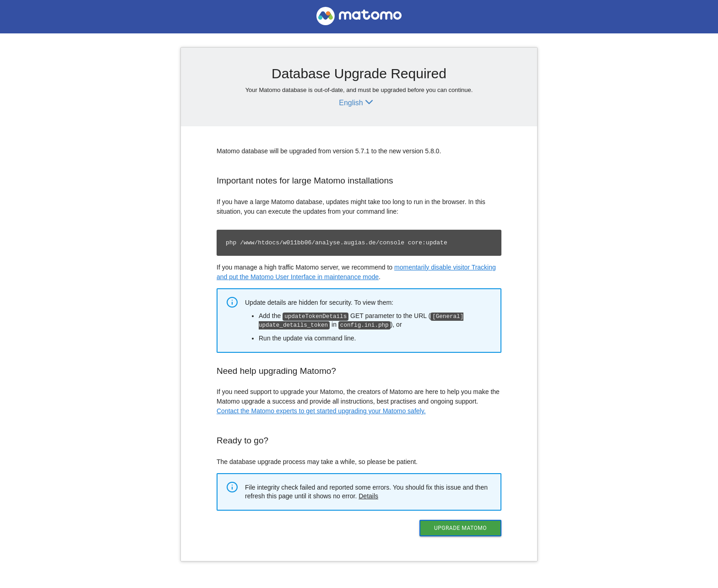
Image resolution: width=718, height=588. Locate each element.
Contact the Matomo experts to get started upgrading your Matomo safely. (321, 410)
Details (368, 495)
